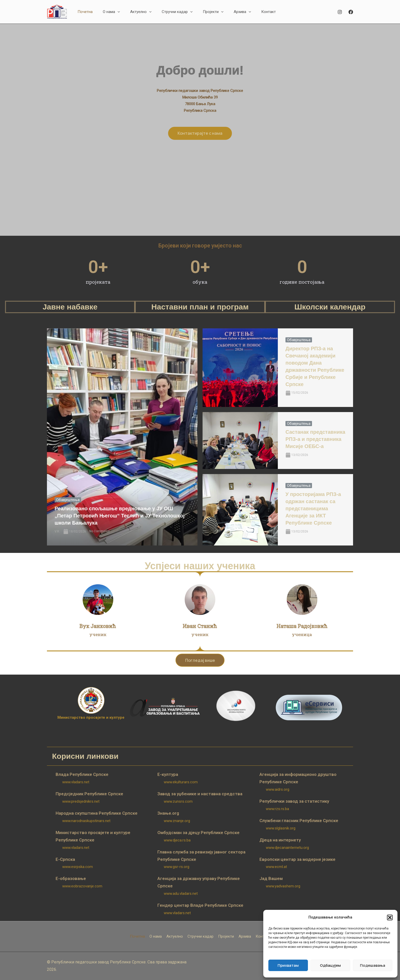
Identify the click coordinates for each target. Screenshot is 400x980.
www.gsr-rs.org (177, 867)
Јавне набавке (70, 307)
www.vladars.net (76, 782)
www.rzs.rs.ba (277, 809)
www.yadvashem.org (283, 886)
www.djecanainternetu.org (287, 848)
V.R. (57, 531)
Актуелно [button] (175, 937)
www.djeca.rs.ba (177, 840)
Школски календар (330, 307)
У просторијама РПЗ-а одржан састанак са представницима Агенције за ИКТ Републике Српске (313, 509)
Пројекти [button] (226, 937)
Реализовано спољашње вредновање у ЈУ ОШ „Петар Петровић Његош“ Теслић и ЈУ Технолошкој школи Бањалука (120, 516)
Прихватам (288, 965)
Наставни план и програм (200, 307)
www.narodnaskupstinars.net (86, 821)
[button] (390, 917)
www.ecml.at (276, 867)
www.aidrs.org (278, 790)
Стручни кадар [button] (201, 937)
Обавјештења (68, 500)
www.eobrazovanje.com (82, 886)
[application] (117, 12)
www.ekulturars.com (181, 782)
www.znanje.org (177, 821)
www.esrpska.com (78, 867)
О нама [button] (156, 937)
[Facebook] (351, 12)
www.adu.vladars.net (181, 894)
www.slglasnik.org (281, 828)
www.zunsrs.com (178, 802)
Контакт (263, 937)
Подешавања (373, 965)
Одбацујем (330, 965)
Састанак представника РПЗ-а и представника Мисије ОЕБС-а (315, 439)
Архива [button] (245, 937)
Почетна (137, 937)
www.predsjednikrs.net (81, 802)
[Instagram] (340, 12)
